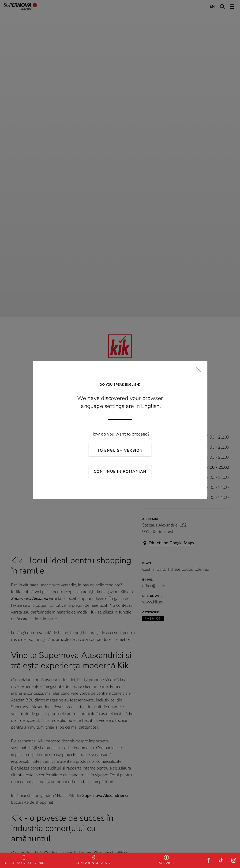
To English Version (120, 450)
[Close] (199, 370)
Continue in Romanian (120, 472)
